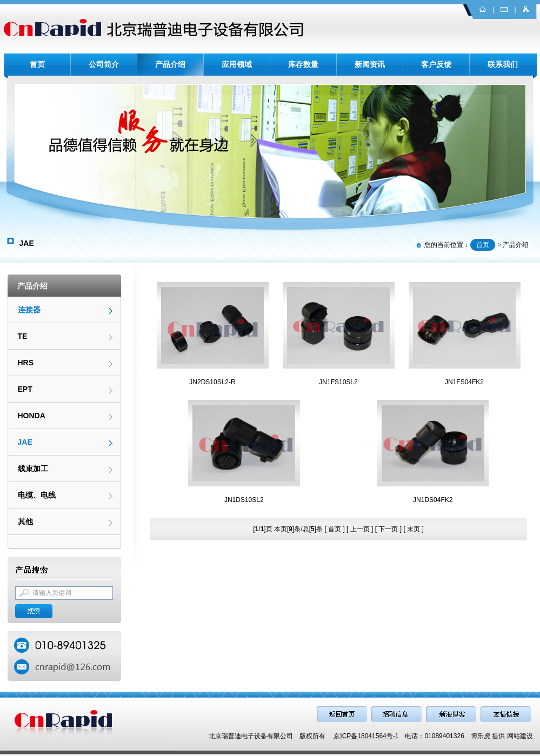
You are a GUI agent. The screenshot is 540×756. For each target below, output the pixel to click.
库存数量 (303, 64)
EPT (25, 389)
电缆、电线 (37, 495)
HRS (26, 363)
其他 (25, 521)
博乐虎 (481, 736)
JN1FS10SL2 (338, 382)
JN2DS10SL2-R (212, 382)
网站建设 (520, 736)
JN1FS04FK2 (464, 382)
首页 (37, 64)
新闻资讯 (370, 64)
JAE (25, 442)
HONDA (32, 416)
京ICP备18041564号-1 (366, 736)
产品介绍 (170, 64)
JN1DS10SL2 (244, 500)
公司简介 (104, 64)
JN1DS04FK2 (433, 500)
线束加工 (33, 469)
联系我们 (503, 64)
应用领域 (237, 64)
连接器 (29, 310)
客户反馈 (436, 64)
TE (23, 336)
